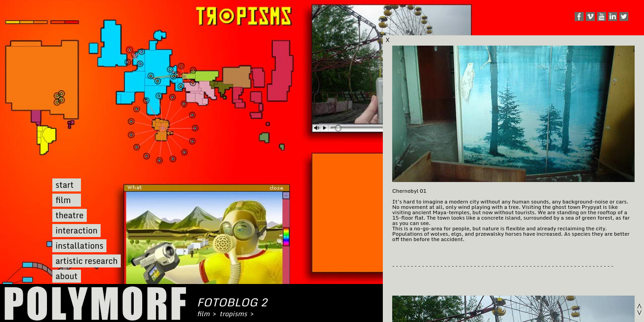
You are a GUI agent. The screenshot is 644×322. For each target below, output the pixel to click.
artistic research (87, 261)
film (63, 200)
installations (79, 246)
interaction (76, 231)
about (66, 276)
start (65, 185)
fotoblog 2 (232, 302)
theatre (70, 215)
